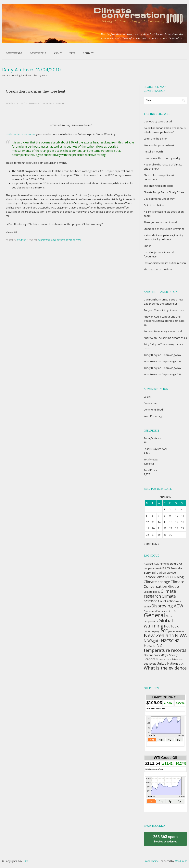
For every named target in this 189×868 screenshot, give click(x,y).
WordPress (181, 861)
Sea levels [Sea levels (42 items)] (150, 664)
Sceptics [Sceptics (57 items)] (150, 659)
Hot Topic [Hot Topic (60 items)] (171, 626)
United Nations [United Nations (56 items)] (168, 663)
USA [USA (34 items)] (181, 664)
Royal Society (74, 240)
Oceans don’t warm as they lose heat (36, 91)
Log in (147, 397)
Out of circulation (154, 205)
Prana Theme (151, 861)
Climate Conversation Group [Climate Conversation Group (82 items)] (164, 584)
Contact (88, 53)
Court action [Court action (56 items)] (167, 601)
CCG (26, 861)
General (22, 240)
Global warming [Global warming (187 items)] (158, 623)
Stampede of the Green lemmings (164, 229)
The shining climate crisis (158, 186)
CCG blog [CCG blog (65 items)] (177, 577)
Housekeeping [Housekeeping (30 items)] (151, 631)
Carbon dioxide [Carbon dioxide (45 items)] (166, 573)
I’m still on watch (153, 152)
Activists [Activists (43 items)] (149, 564)
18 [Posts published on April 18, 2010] (183, 522)
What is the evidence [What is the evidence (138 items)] (165, 668)
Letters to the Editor (155, 139)
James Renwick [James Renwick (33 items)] (176, 631)
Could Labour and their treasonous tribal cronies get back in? (164, 321)
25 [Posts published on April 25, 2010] (183, 528)
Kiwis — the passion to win (160, 145)
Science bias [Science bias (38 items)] (164, 659)
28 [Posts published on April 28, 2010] (159, 535)
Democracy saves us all (158, 121)
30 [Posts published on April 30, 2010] (171, 535)
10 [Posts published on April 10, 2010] (177, 516)
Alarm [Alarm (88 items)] (165, 568)
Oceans (61, 240)
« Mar (147, 544)
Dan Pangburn (152, 299)
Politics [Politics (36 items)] (158, 655)
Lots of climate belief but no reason (165, 263)
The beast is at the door (158, 269)
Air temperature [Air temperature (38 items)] (169, 564)
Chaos (148, 246)
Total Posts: (151, 470)
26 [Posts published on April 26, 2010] (147, 535)
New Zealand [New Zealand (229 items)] (159, 635)
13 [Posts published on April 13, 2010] (153, 522)
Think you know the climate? (160, 222)
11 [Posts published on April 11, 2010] (183, 516)
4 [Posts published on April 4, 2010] (182, 509)
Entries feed (151, 403)
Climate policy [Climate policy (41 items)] (152, 592)
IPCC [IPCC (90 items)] (164, 631)
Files (72, 53)
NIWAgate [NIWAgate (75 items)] (152, 641)
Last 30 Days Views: (156, 449)
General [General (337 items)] (154, 615)
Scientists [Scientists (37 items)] (177, 659)
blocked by (165, 839)
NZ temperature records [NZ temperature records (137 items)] (165, 648)
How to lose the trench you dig (162, 158)
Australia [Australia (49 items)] (176, 568)
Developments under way (159, 199)
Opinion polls (38, 53)
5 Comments (33, 104)
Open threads (14, 53)
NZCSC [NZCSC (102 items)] (167, 641)
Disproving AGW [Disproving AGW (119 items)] (167, 606)
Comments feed (153, 410)
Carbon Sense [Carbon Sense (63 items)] (154, 577)
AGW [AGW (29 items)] (157, 564)
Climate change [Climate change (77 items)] (157, 582)
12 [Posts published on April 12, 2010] (147, 522)
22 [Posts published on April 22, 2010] (165, 528)
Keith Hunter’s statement (21, 134)
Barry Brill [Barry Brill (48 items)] (150, 573)
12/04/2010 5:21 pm (14, 104)
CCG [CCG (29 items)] (167, 577)
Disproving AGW (47, 240)
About (58, 53)
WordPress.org (153, 416)
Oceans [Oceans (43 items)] (148, 655)
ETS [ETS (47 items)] (173, 611)
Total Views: (151, 459)
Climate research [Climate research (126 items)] (160, 593)
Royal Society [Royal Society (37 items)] (170, 655)
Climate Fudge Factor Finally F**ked (165, 192)
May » (156, 544)
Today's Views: (153, 438)
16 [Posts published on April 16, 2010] (171, 522)
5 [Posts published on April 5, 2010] (147, 516)
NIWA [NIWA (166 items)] (181, 636)
